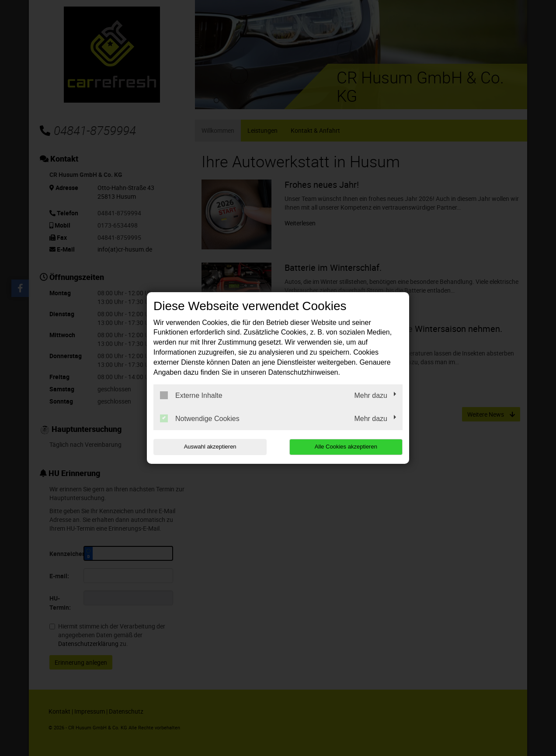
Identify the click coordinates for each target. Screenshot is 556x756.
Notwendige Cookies (200, 418)
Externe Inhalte (191, 395)
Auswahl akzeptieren (209, 447)
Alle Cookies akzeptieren (346, 447)
